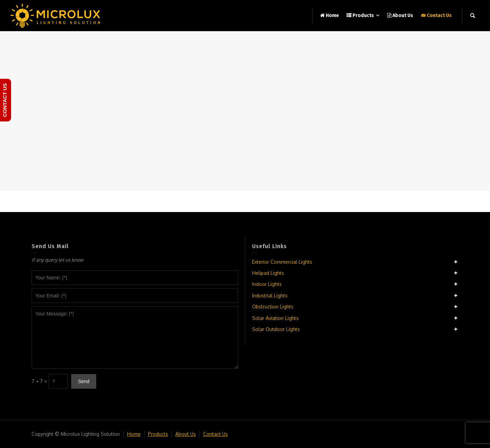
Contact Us (215, 434)
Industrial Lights (270, 295)
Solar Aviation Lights (275, 318)
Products (158, 434)
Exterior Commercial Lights (282, 262)
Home (134, 434)
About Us (186, 434)
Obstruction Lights (273, 307)
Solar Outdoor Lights (276, 329)
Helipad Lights (268, 273)
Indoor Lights (267, 284)
